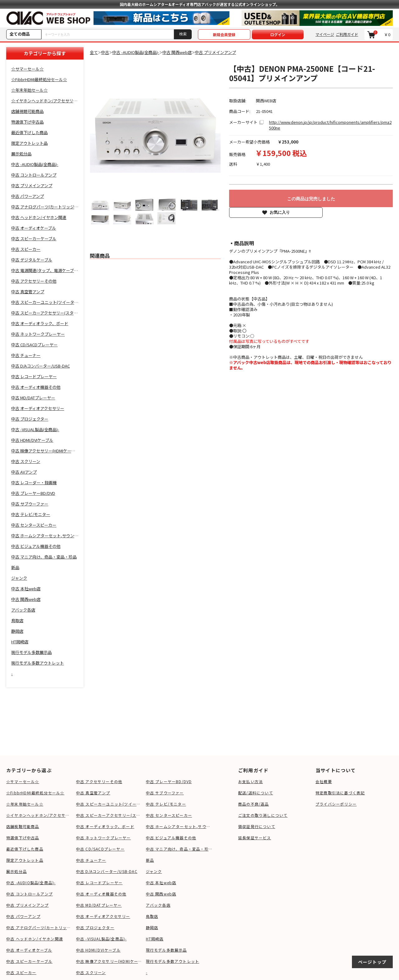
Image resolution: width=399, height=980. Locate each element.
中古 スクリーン (91, 972)
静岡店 (152, 927)
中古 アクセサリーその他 (99, 781)
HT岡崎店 (155, 939)
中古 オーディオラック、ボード (105, 826)
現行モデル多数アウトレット (173, 961)
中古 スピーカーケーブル (29, 961)
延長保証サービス (255, 838)
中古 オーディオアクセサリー (103, 916)
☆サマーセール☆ (23, 781)
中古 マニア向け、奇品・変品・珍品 (179, 849)
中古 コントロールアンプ (29, 894)
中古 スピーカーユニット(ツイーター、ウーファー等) (109, 804)
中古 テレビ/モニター (166, 804)
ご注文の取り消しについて (263, 815)
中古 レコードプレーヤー (99, 882)
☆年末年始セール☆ (25, 804)
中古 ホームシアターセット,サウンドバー (179, 826)
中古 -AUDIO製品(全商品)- (31, 882)
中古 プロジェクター (95, 927)
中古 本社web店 (161, 882)
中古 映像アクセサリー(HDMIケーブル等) (109, 961)
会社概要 (324, 781)
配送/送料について (256, 793)
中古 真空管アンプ (93, 793)
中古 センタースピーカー (169, 815)
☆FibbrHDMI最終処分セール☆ (35, 793)
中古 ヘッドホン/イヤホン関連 (35, 939)
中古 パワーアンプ (23, 916)
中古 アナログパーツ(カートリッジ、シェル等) (40, 927)
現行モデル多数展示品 (166, 950)
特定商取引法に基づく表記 (340, 793)
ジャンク (154, 871)
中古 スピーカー (21, 972)
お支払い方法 (250, 781)
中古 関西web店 (161, 894)
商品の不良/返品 (254, 804)
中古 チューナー (91, 860)
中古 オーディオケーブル (29, 950)
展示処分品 (17, 871)
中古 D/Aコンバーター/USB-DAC (107, 871)
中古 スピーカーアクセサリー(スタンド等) (109, 815)
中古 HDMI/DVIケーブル (98, 950)
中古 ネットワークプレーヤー (103, 838)
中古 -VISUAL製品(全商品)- (101, 939)
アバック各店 (158, 905)
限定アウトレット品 (25, 860)
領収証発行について (257, 826)
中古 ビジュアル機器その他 (171, 838)
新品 (150, 860)
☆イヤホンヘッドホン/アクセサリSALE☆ (40, 815)
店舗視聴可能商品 (23, 826)
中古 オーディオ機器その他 (101, 894)
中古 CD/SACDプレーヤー (100, 849)
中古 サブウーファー (165, 793)
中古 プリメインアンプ (27, 905)
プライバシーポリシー (336, 804)
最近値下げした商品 (25, 849)
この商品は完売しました (311, 199)
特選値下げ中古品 (23, 838)
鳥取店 (152, 916)
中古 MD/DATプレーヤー (99, 905)
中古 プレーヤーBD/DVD (169, 781)
